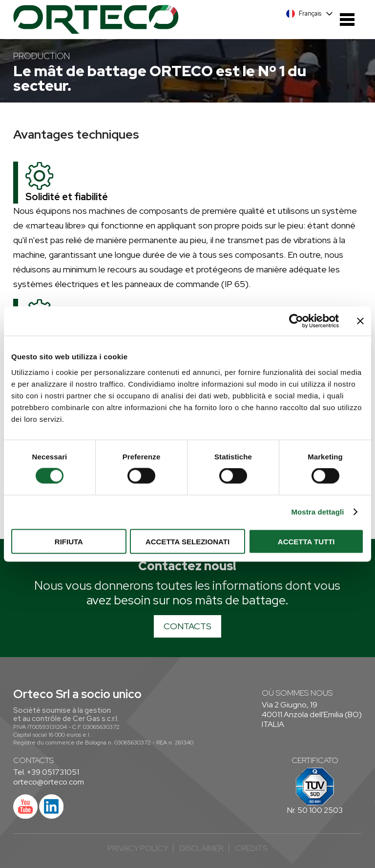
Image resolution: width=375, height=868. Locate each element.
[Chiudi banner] (360, 321)
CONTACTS (187, 626)
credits (251, 848)
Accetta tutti (306, 541)
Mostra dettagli (317, 512)
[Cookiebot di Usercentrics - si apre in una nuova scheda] (296, 321)
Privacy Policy (138, 848)
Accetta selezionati (187, 541)
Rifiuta (69, 541)
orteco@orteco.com (49, 782)
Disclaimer (202, 848)
